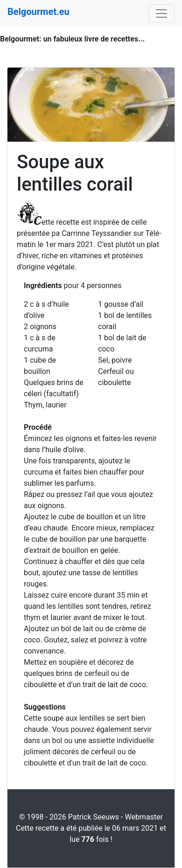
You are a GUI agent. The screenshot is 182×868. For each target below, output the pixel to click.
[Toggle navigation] (161, 14)
